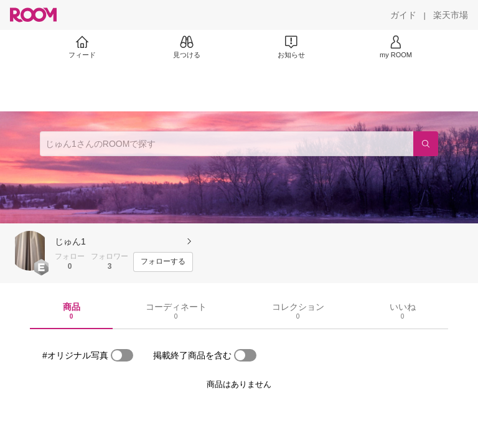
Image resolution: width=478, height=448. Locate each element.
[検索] (426, 144)
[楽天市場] (451, 15)
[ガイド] (403, 15)
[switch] (122, 355)
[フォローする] (163, 262)
